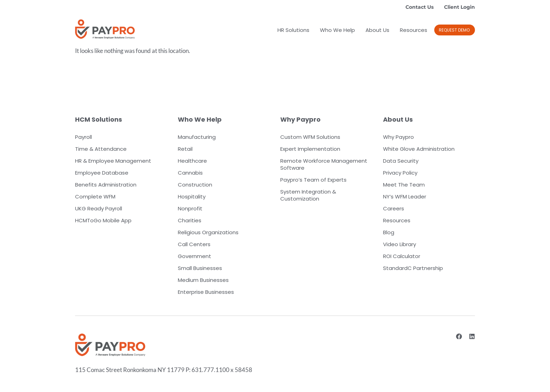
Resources (414, 30)
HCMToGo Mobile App (103, 220)
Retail (185, 149)
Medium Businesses (203, 280)
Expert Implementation (310, 149)
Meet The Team (404, 185)
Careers (394, 208)
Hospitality (192, 197)
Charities (190, 220)
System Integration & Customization (308, 195)
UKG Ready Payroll (99, 208)
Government (194, 256)
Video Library (400, 244)
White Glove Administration (419, 149)
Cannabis (190, 173)
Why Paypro (398, 137)
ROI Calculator (402, 256)
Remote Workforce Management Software (324, 164)
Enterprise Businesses (206, 292)
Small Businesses (200, 268)
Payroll (83, 137)
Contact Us (420, 7)
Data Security (401, 161)
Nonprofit (190, 208)
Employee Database (102, 173)
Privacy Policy (400, 173)
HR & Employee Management (113, 161)
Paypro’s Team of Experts (313, 180)
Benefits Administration (106, 185)
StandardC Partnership (413, 268)
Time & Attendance (101, 149)
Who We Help (337, 30)
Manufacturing (197, 137)
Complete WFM (95, 197)
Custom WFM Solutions (310, 137)
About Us (377, 30)
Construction (195, 185)
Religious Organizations (208, 232)
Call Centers (194, 244)
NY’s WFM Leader (405, 197)
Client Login (460, 7)
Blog (389, 232)
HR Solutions (293, 30)
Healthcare (192, 161)
